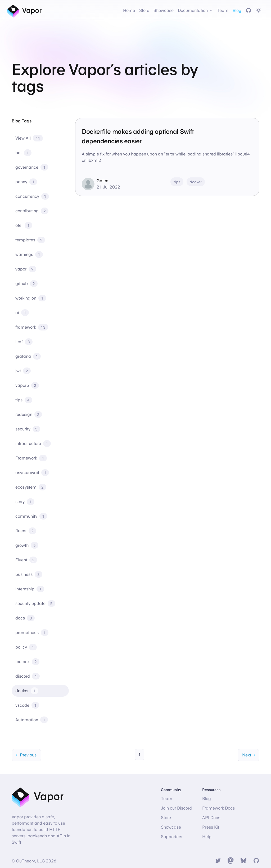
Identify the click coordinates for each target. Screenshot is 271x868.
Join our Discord (176, 808)
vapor (26, 269)
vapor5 (27, 385)
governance (32, 167)
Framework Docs (218, 808)
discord (28, 676)
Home (129, 10)
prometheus (32, 633)
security (28, 429)
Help (207, 837)
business (29, 574)
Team (223, 10)
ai (22, 313)
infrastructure (33, 444)
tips (24, 400)
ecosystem (31, 487)
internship (30, 589)
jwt (23, 371)
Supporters (171, 837)
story (25, 502)
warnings (29, 254)
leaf (24, 342)
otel (24, 225)
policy (26, 647)
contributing (32, 211)
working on (31, 298)
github (26, 284)
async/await (32, 473)
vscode (27, 705)
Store (144, 10)
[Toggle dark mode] (259, 10)
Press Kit (211, 827)
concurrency (32, 196)
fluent (26, 531)
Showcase (164, 10)
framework (32, 327)
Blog (237, 10)
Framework (31, 458)
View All (29, 138)
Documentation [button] (195, 10)
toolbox (27, 662)
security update (35, 603)
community (31, 516)
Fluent (26, 560)
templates (30, 240)
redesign (29, 414)
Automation (32, 720)
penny (26, 182)
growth (27, 545)
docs (25, 618)
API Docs (211, 818)
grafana (28, 356)
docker (27, 691)
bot (23, 153)
